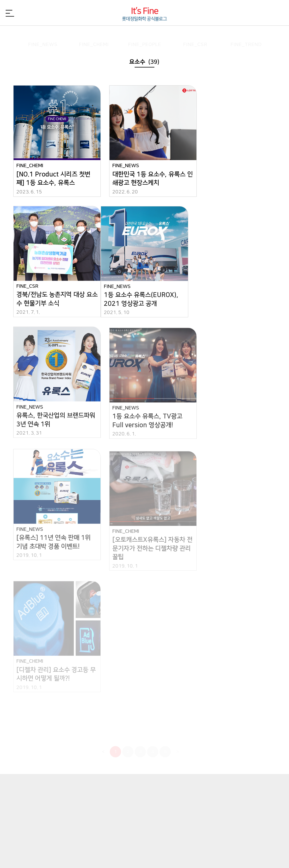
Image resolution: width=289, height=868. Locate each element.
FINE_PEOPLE (144, 35)
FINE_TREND (246, 35)
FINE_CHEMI (94, 35)
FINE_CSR (195, 35)
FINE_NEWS (43, 35)
